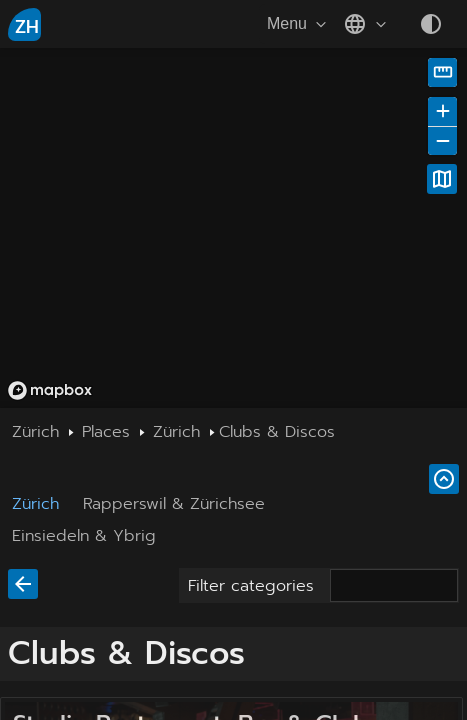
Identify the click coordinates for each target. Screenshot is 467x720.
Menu (299, 24)
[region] (233, 228)
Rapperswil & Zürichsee (174, 504)
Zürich (35, 504)
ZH (27, 27)
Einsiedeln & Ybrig (84, 536)
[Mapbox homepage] (50, 390)
